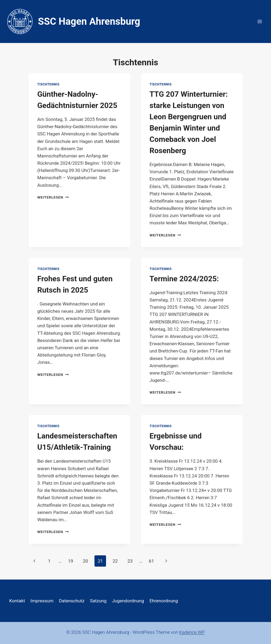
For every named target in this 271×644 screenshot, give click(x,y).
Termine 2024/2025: (184, 279)
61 (151, 561)
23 (130, 561)
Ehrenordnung (164, 601)
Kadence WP (192, 632)
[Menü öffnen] (260, 21)
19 (71, 561)
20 (85, 561)
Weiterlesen (53, 197)
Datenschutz (72, 601)
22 (115, 561)
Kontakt (17, 601)
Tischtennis (48, 84)
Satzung (98, 601)
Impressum (42, 601)
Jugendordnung (128, 601)
